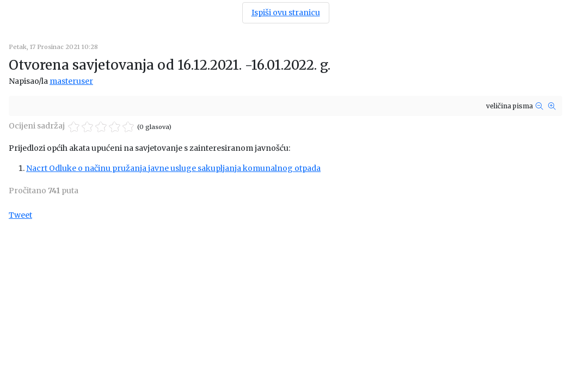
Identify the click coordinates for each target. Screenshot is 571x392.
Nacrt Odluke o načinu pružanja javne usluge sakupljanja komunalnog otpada (173, 168)
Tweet (20, 215)
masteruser (71, 81)
